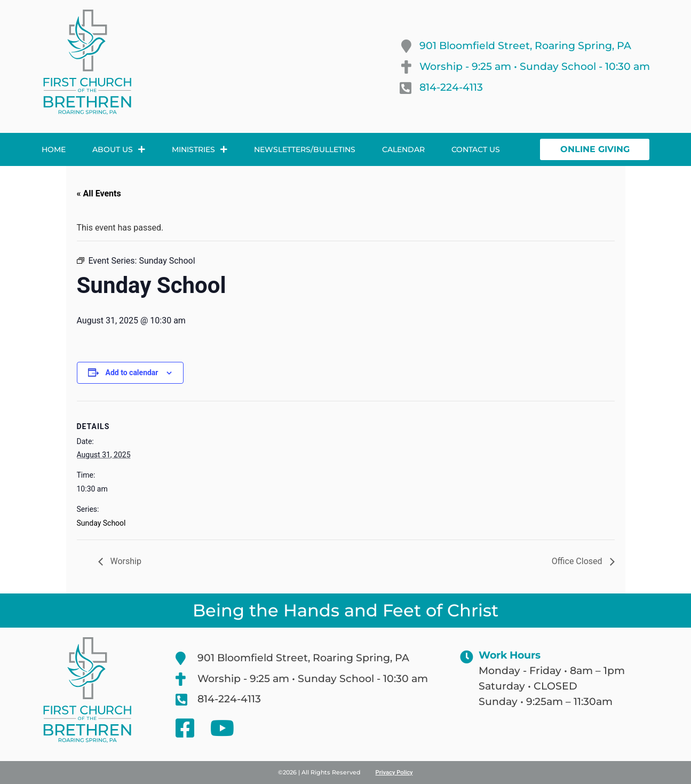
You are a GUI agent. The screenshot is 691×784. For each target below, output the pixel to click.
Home (54, 149)
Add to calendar (132, 373)
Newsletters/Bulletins (305, 149)
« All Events (99, 193)
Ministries (200, 149)
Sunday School (101, 523)
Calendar (403, 149)
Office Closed (578, 561)
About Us (119, 149)
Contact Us (476, 149)
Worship (125, 561)
